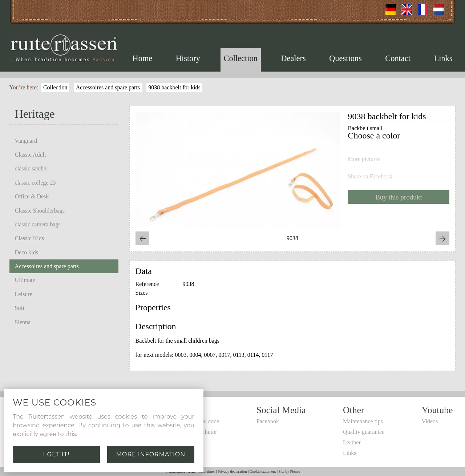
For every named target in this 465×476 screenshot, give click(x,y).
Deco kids (27, 252)
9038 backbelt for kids (174, 87)
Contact (398, 58)
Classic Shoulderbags (40, 211)
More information (151, 454)
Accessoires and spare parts (108, 87)
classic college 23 (35, 183)
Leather (352, 442)
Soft (20, 308)
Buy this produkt (399, 197)
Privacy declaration (232, 471)
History (188, 58)
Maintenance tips (363, 421)
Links (443, 58)
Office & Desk (32, 196)
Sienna (23, 322)
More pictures (364, 159)
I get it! (56, 454)
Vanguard (26, 141)
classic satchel (31, 168)
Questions (345, 58)
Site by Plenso (289, 471)
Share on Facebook (370, 177)
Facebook (268, 421)
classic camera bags (38, 224)
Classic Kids (29, 238)
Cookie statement (263, 471)
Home (143, 58)
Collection (241, 58)
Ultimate (25, 280)
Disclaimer (207, 471)
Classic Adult (31, 155)
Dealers (293, 58)
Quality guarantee (364, 432)
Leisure (24, 294)
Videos (430, 421)
